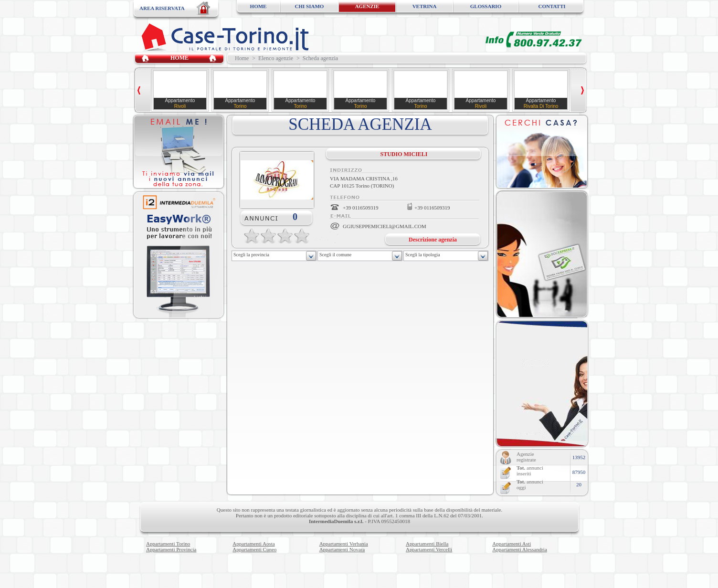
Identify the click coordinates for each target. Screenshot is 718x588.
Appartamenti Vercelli (429, 549)
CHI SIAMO (310, 6)
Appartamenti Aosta (253, 544)
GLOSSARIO (486, 6)
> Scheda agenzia (317, 58)
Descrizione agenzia (433, 240)
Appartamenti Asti (512, 544)
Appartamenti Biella (427, 544)
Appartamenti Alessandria (520, 549)
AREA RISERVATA (162, 8)
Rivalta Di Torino (541, 106)
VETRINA (425, 6)
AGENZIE (367, 6)
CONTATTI (552, 6)
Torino (240, 106)
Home (240, 58)
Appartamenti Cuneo (254, 549)
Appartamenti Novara (342, 549)
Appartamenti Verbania (344, 544)
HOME (259, 6)
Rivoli (180, 106)
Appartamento (180, 100)
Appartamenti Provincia (171, 549)
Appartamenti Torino (168, 544)
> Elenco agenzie (273, 58)
